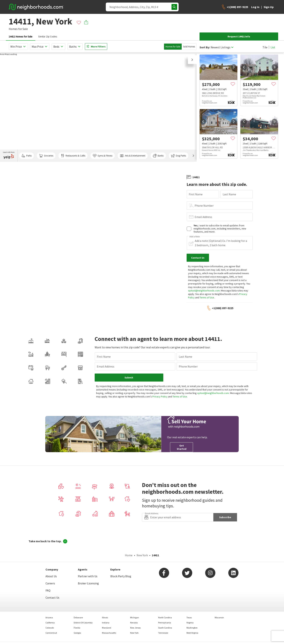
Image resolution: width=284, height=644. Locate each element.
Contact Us (52, 597)
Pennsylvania (165, 623)
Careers (50, 583)
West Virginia (192, 633)
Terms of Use (207, 297)
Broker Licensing (88, 583)
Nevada (134, 623)
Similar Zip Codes (48, 36)
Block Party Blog (121, 576)
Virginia (190, 623)
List (273, 47)
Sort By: (205, 47)
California (50, 623)
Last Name (229, 194)
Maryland (106, 628)
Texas (189, 617)
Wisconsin (219, 617)
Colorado (50, 628)
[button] (192, 60)
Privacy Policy (160, 397)
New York (142, 555)
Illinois (105, 617)
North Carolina (165, 617)
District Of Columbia (83, 623)
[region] (98, 107)
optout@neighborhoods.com (204, 291)
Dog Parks (179, 156)
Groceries (46, 156)
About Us (51, 576)
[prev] (203, 67)
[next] (234, 67)
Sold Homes (189, 47)
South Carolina (165, 628)
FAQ (48, 590)
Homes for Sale (173, 47)
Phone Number (204, 206)
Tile (265, 47)
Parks (26, 156)
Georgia (77, 633)
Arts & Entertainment (133, 156)
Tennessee (163, 633)
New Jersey (135, 628)
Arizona (49, 617)
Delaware (78, 617)
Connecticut (51, 633)
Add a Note (195, 237)
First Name (196, 194)
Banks (158, 156)
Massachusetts (109, 633)
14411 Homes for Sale (21, 36)
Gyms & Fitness (103, 156)
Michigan (135, 617)
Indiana (106, 623)
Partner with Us (88, 576)
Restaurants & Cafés (73, 156)
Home (129, 555)
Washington (192, 628)
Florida (77, 628)
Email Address (203, 217)
